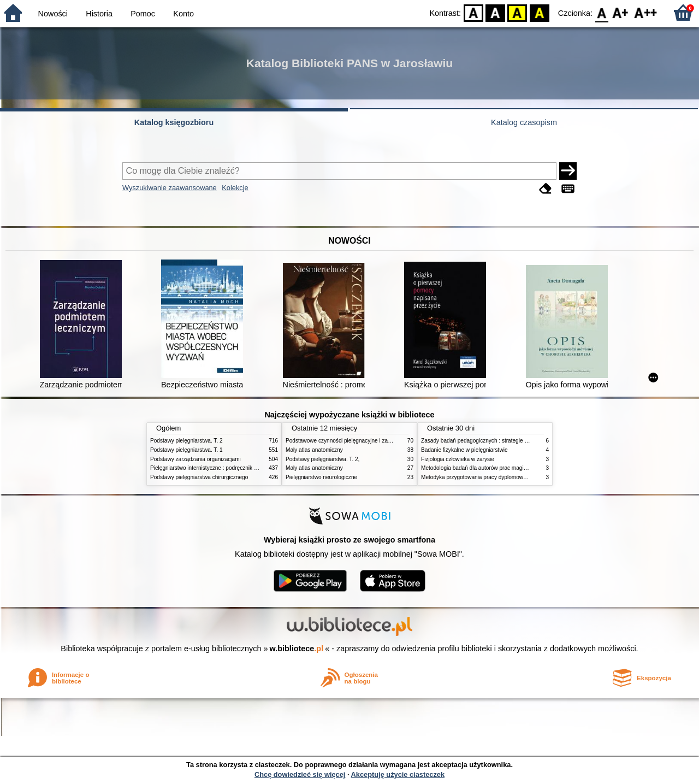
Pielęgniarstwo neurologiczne (321, 477)
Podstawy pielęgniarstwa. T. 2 (186, 441)
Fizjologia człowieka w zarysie (458, 459)
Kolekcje (235, 188)
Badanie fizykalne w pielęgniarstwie (464, 450)
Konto (183, 14)
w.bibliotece (297, 649)
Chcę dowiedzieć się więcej (300, 774)
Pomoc (143, 14)
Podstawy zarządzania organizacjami (196, 459)
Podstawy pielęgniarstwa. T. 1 (186, 450)
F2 (646, 12)
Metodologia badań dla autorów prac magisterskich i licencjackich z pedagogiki (517, 468)
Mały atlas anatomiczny (314, 450)
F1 (621, 12)
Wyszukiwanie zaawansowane (170, 188)
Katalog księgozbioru (174, 122)
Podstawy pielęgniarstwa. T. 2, (322, 459)
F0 (602, 12)
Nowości (53, 14)
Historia (99, 14)
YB (517, 12)
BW (495, 12)
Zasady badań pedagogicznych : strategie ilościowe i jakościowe (499, 441)
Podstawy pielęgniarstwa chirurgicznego (199, 477)
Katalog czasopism (524, 122)
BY (539, 12)
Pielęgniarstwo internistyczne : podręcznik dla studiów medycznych (232, 468)
